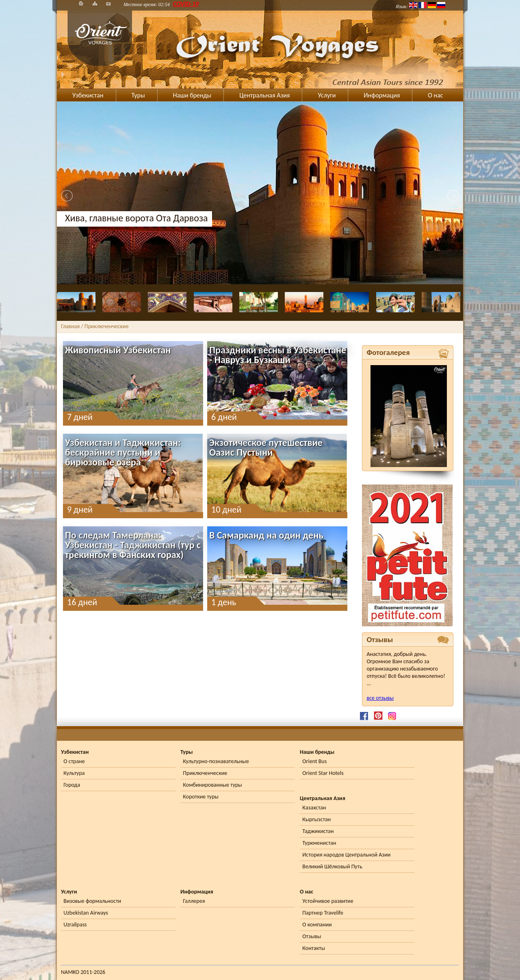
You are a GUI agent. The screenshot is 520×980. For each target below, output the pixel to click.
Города (72, 785)
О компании (317, 925)
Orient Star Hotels (323, 773)
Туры (138, 95)
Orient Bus (314, 761)
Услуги (327, 95)
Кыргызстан (316, 819)
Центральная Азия (264, 95)
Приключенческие (205, 773)
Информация (382, 95)
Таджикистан (318, 831)
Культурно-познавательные (216, 761)
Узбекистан (88, 95)
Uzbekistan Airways (86, 913)
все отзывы (380, 698)
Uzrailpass (75, 925)
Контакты (314, 948)
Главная (70, 326)
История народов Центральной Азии (346, 855)
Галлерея (194, 901)
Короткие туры (200, 797)
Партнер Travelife (323, 913)
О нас (435, 95)
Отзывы (312, 936)
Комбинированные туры (212, 785)
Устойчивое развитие (328, 901)
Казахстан (314, 808)
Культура (74, 773)
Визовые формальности (92, 901)
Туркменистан (319, 843)
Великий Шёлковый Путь (332, 866)
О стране (74, 761)
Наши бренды (192, 95)
